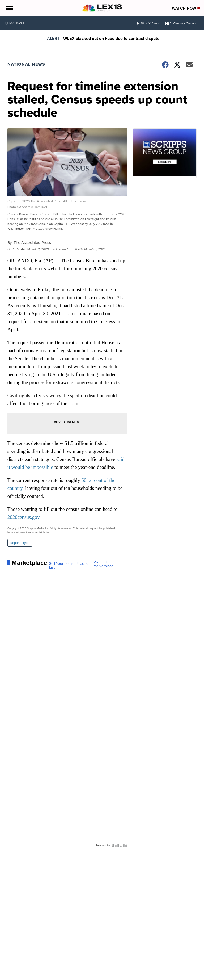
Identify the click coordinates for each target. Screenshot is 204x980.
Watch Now (186, 8)
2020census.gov (24, 517)
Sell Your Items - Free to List (69, 566)
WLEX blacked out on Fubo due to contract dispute (111, 38)
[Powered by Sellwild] (120, 846)
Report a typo (20, 543)
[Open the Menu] (9, 8)
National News (26, 64)
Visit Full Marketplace (103, 564)
